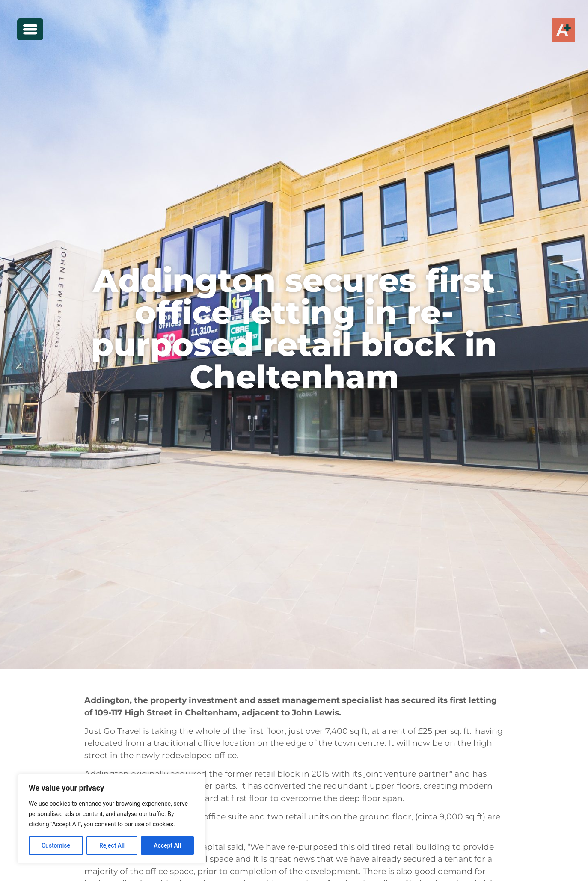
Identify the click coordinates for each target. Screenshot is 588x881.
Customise (56, 845)
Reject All (112, 845)
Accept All (167, 845)
